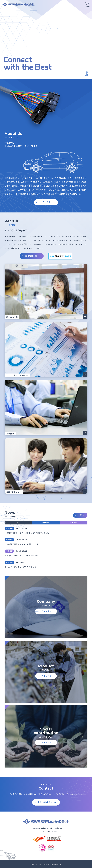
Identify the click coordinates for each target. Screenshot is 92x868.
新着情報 (46, 523)
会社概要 (47, 202)
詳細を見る (47, 611)
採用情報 (74, 523)
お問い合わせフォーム (47, 802)
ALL (18, 523)
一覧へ (81, 515)
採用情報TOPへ (32, 256)
